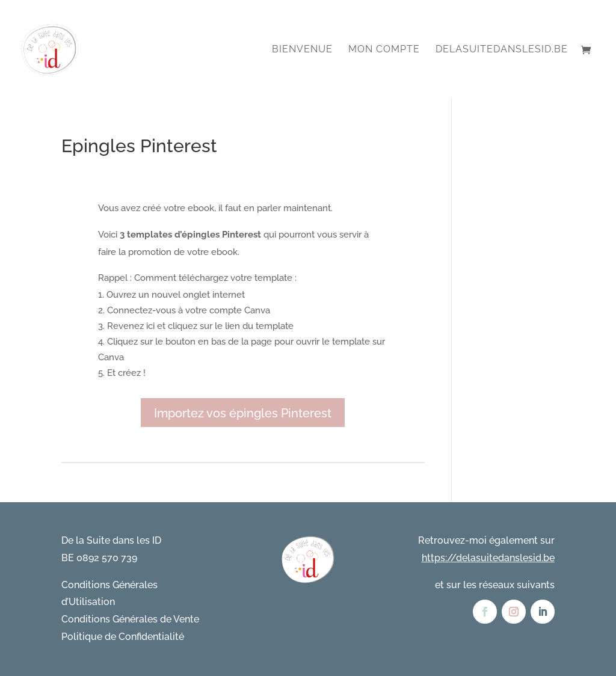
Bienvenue (302, 50)
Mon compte (384, 50)
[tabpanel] (243, 313)
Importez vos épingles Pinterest (243, 413)
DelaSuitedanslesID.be (502, 50)
